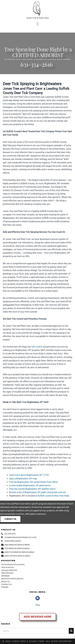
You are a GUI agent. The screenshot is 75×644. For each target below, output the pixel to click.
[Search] (71, 631)
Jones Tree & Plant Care (28, 641)
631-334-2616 (37, 65)
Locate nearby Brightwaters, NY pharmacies (30, 485)
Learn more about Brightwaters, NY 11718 (29, 475)
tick (5, 104)
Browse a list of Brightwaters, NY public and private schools (37, 492)
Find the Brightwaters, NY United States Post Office (33, 482)
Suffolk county (45, 496)
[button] (37, 24)
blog (38, 605)
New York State (62, 496)
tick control (37, 347)
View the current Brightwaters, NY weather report (32, 489)
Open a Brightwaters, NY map (23, 479)
